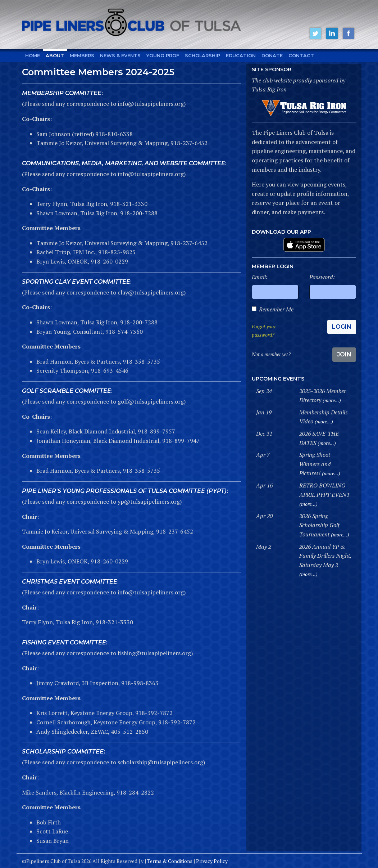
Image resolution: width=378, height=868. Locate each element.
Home (33, 56)
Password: (322, 277)
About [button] (55, 56)
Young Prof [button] (163, 56)
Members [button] (82, 56)
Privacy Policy (212, 861)
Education (241, 56)
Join (344, 354)
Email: (260, 277)
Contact (301, 56)
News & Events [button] (120, 56)
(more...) (332, 400)
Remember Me (276, 309)
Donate (272, 56)
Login (342, 327)
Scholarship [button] (202, 56)
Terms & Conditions (170, 861)
